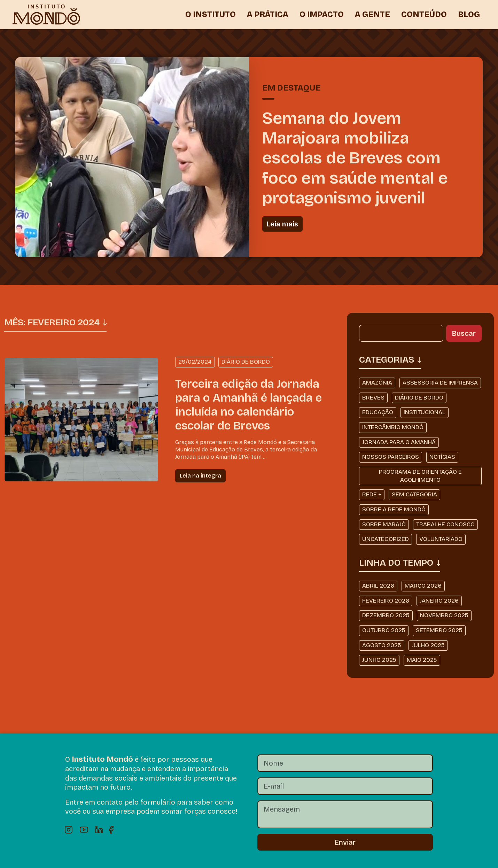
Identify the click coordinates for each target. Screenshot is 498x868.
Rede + (372, 494)
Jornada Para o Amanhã (399, 442)
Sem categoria (414, 494)
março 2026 (423, 586)
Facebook (115, 830)
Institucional (425, 412)
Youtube (84, 830)
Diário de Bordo (419, 398)
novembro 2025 (444, 615)
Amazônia (377, 383)
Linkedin (99, 830)
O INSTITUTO (211, 14)
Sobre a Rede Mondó (394, 509)
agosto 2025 (382, 645)
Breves (373, 398)
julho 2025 (428, 645)
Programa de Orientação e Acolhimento (420, 476)
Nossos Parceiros (391, 457)
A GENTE (372, 14)
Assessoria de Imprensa (440, 383)
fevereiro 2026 (386, 601)
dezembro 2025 (386, 615)
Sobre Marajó (384, 524)
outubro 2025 (384, 630)
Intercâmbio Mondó (393, 427)
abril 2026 (378, 586)
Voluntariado (441, 539)
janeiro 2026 (439, 601)
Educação (378, 412)
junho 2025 (379, 660)
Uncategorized (386, 539)
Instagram (69, 830)
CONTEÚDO (424, 14)
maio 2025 (422, 660)
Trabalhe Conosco (445, 524)
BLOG (469, 14)
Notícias (442, 457)
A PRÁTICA (268, 14)
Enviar (345, 842)
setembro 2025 (439, 630)
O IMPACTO (322, 14)
